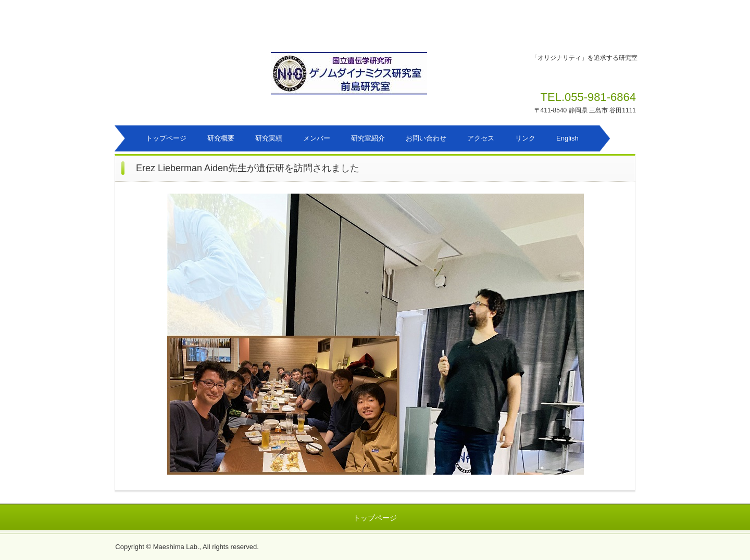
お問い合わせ (426, 138)
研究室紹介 (368, 138)
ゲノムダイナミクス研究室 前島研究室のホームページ (380, 79)
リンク (525, 138)
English (567, 138)
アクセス (481, 138)
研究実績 (269, 138)
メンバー (317, 138)
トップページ (166, 138)
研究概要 (221, 138)
